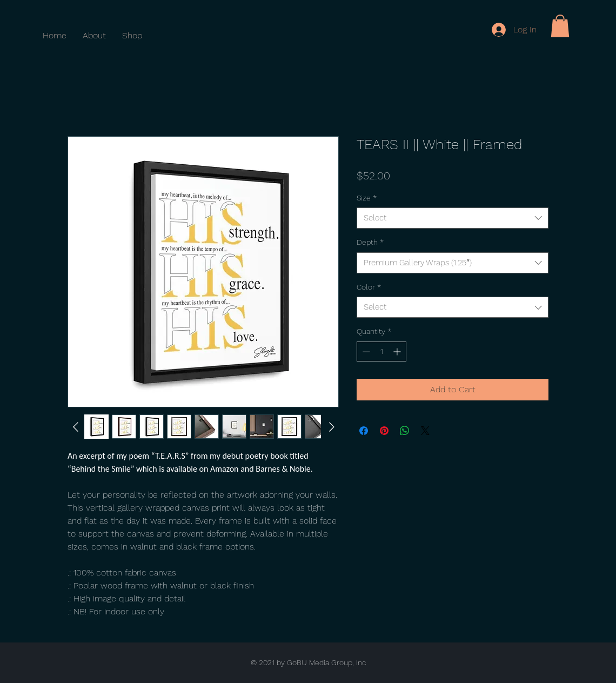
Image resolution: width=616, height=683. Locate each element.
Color (369, 287)
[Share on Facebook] (364, 431)
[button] (560, 26)
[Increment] (398, 351)
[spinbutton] (381, 351)
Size (367, 198)
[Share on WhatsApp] (405, 431)
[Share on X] (425, 431)
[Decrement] (365, 351)
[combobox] (453, 218)
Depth (370, 242)
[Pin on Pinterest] (384, 431)
